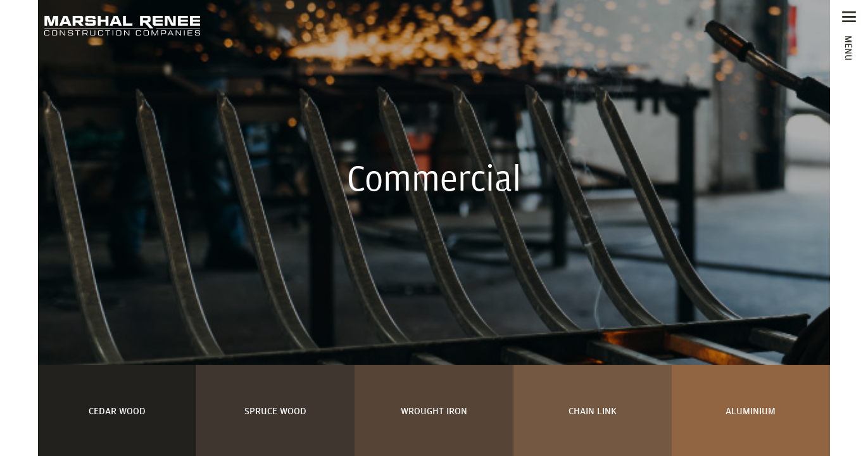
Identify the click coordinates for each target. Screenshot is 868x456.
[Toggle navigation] (849, 35)
